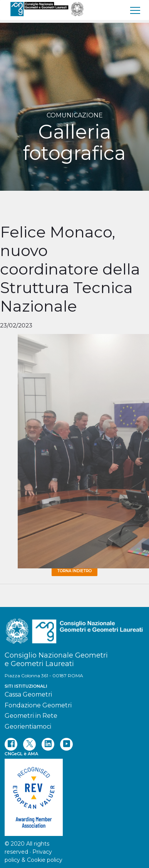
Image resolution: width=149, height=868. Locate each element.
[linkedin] (48, 744)
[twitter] (29, 744)
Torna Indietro (74, 571)
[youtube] (66, 744)
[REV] (74, 793)
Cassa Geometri (28, 694)
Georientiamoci (28, 726)
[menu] (136, 10)
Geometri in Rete (31, 716)
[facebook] (11, 744)
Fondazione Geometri (38, 705)
